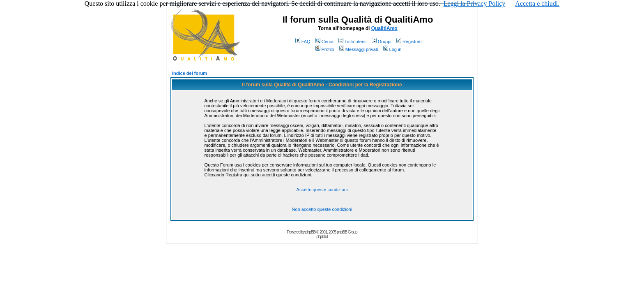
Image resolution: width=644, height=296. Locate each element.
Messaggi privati (359, 49)
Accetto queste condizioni (322, 190)
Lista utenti (352, 42)
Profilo (325, 49)
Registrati (409, 42)
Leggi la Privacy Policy (475, 3)
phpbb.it (322, 237)
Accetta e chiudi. (537, 3)
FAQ (303, 42)
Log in (392, 49)
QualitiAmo (384, 28)
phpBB (310, 232)
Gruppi (382, 42)
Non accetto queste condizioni (322, 209)
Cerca (324, 42)
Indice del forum (190, 73)
